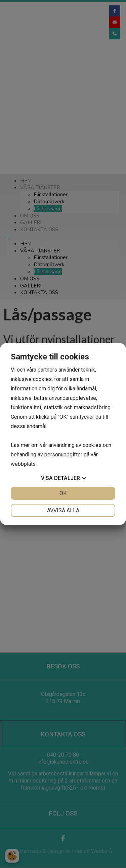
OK (63, 493)
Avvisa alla (63, 510)
